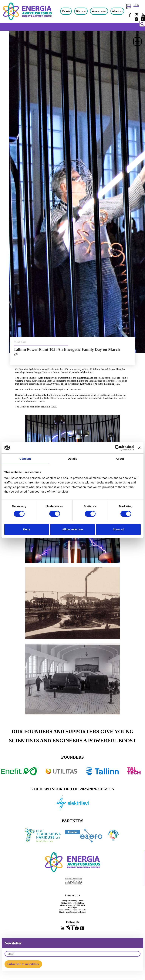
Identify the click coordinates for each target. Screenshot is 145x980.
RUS (136, 5)
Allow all (118, 529)
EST (129, 5)
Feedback (72, 925)
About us (117, 11)
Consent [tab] (25, 459)
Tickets (66, 11)
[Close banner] (139, 448)
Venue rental (99, 11)
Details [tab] (72, 459)
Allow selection (72, 529)
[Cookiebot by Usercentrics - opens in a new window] (118, 448)
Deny (27, 529)
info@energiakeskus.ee (76, 912)
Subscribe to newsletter (23, 964)
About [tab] (120, 459)
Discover (81, 11)
